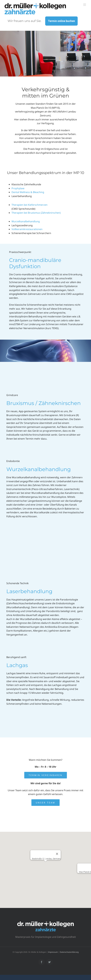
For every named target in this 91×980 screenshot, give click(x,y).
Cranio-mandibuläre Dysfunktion (35, 263)
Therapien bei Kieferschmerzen (29, 205)
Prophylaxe (18, 188)
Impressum (53, 952)
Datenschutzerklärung (69, 952)
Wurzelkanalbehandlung (26, 221)
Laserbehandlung (29, 591)
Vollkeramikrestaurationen (27, 229)
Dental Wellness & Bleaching (28, 192)
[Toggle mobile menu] (85, 5)
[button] (45, 866)
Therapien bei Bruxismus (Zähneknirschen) (36, 213)
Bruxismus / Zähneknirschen (44, 403)
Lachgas (17, 665)
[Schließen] (57, 854)
